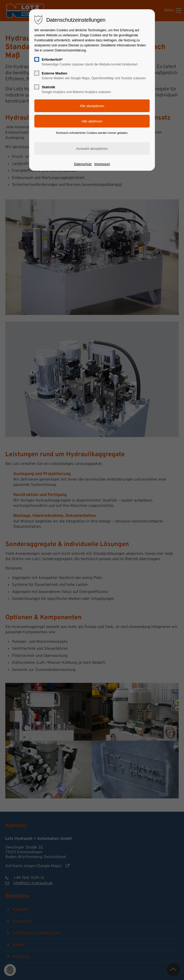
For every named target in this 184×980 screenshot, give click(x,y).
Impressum (102, 164)
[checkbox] (37, 59)
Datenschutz (83, 164)
